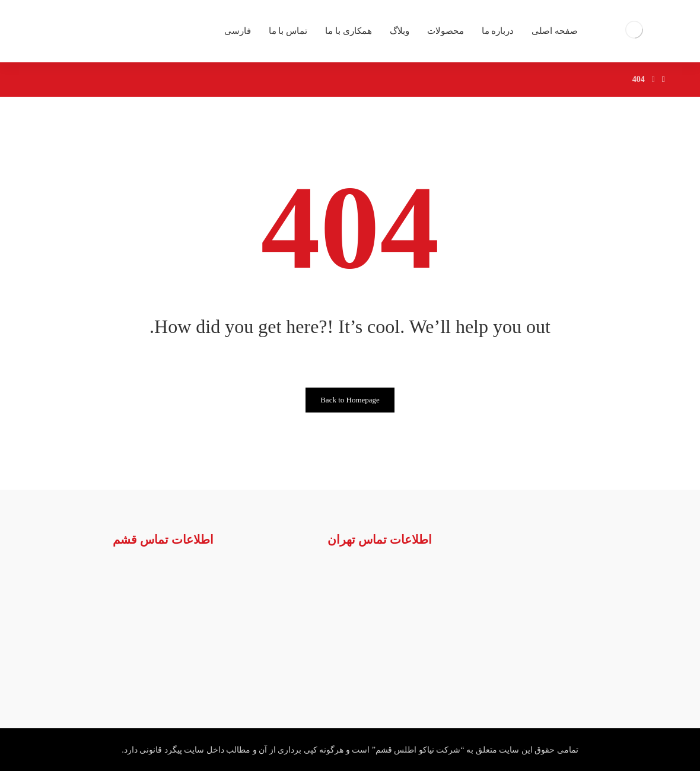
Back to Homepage (350, 400)
